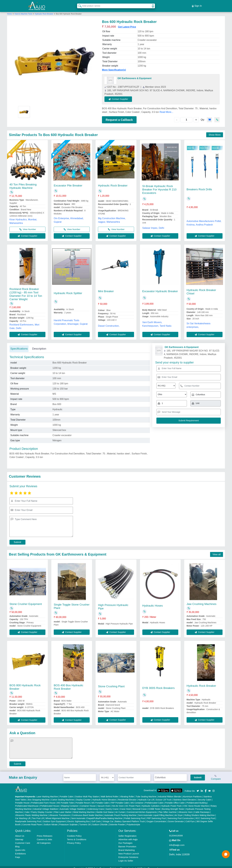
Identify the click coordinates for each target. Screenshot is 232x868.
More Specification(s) (114, 67)
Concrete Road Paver (32, 821)
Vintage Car (108, 818)
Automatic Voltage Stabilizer (73, 806)
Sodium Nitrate (51, 821)
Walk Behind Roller (110, 793)
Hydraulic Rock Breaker (44, 11)
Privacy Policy (74, 840)
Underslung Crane (96, 806)
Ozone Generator (176, 818)
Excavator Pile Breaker (68, 182)
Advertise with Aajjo (128, 836)
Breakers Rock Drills (199, 186)
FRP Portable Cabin (120, 800)
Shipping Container (70, 803)
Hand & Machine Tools (24, 11)
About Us (20, 833)
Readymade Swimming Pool (28, 818)
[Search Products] (79, 4)
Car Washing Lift (23, 815)
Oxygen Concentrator (156, 818)
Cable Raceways (202, 809)
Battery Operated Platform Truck (130, 818)
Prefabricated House (50, 803)
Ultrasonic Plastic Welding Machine (31, 812)
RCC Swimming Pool (205, 815)
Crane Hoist (125, 806)
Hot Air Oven (118, 803)
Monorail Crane (140, 806)
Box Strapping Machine (39, 797)
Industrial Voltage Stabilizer (46, 806)
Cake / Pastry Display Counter (38, 809)
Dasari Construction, (109, 323)
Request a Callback (119, 117)
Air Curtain (120, 809)
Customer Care (23, 840)
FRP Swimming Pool (156, 815)
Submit (17, 539)
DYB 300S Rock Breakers (159, 685)
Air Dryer (179, 812)
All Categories (44, 840)
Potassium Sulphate (68, 821)
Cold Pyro (190, 818)
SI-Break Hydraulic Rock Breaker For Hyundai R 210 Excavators (159, 186)
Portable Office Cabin (175, 800)
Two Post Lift (38, 815)
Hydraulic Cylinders (151, 803)
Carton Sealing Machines (63, 797)
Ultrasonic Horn (185, 809)
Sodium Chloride (100, 821)
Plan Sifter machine (167, 809)
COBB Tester (154, 806)
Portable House (22, 800)
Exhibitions (20, 850)
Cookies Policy (74, 833)
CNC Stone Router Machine (196, 803)
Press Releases (45, 833)
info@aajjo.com (177, 842)
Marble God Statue (105, 809)
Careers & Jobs (44, 836)
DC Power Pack (133, 803)
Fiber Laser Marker (63, 809)
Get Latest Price (127, 24)
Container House (88, 803)
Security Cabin (205, 797)
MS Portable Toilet (65, 800)
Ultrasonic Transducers (60, 812)
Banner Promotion (127, 843)
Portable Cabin (67, 793)
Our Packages (125, 840)
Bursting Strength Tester (173, 806)
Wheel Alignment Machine (58, 815)
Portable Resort (83, 800)
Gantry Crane (112, 806)
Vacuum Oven (104, 803)
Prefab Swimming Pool (135, 815)
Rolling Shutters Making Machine (200, 812)
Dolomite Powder (117, 821)
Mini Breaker (106, 288)
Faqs (18, 854)
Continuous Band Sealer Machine (87, 812)
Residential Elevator (127, 797)
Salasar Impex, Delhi (153, 225)
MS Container (137, 800)
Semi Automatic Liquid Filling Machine (156, 812)
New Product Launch (129, 850)
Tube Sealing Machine (146, 793)
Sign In (197, 4)
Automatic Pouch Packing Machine (120, 812)
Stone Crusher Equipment (26, 601)
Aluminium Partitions (192, 793)
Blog (17, 843)
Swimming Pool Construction (181, 815)
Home (9, 11)
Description (39, 346)
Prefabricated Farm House (43, 800)
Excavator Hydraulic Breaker (160, 288)
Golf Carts (96, 818)
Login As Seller (126, 858)
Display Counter (83, 797)
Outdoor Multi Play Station (87, 793)
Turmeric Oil (85, 821)
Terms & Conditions (77, 836)
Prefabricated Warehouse (27, 803)
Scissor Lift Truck (164, 797)
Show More (215, 132)
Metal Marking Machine (84, 809)
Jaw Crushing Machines (202, 601)
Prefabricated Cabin (154, 800)
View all (217, 551)
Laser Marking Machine (47, 793)
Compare (216, 775)
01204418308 (176, 832)
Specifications (19, 346)
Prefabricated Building (197, 800)
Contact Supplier (122, 96)
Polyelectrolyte (133, 821)
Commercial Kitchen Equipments (142, 809)
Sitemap (19, 836)
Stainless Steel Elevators (185, 797)
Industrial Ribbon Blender (170, 793)
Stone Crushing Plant (111, 683)
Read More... (166, 109)
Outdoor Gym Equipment (54, 818)
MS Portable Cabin (100, 800)
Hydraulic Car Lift (146, 797)
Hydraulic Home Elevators (104, 797)
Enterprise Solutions (128, 854)
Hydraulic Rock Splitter (68, 290)
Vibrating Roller (127, 793)
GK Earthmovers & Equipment (134, 75)
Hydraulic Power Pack (171, 803)
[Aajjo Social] (198, 787)
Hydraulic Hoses (153, 602)
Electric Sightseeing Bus (78, 818)
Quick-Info (20, 847)
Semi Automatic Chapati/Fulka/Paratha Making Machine (97, 815)
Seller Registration (127, 833)
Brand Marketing (127, 847)
